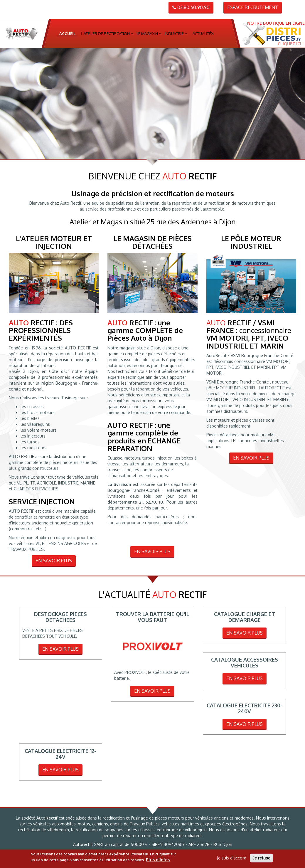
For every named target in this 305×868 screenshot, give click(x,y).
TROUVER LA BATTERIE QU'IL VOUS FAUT (152, 617)
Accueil (67, 33)
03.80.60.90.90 (191, 7)
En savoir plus (54, 561)
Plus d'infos (158, 860)
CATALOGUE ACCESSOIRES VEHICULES (245, 662)
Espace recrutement (253, 7)
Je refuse (261, 858)
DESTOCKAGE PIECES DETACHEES (60, 617)
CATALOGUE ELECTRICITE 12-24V (60, 754)
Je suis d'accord (232, 858)
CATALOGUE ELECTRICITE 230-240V (245, 708)
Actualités (203, 33)
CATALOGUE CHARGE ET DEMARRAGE (245, 617)
